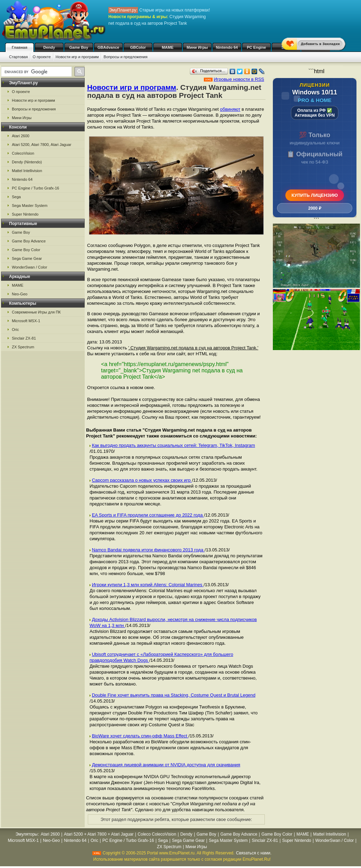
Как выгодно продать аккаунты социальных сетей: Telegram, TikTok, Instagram (174, 445)
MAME (168, 47)
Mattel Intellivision (27, 171)
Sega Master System (30, 206)
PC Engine (256, 47)
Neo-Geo (20, 294)
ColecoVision (23, 153)
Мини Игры (197, 47)
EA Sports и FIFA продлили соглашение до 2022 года (148, 515)
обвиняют (230, 109)
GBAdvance (108, 47)
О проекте (42, 57)
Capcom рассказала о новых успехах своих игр (142, 480)
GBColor (138, 47)
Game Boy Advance (29, 241)
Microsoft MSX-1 (26, 321)
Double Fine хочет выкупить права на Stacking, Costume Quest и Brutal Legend (174, 695)
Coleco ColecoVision (157, 834)
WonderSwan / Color (29, 267)
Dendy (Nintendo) (27, 162)
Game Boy (79, 47)
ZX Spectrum (23, 347)
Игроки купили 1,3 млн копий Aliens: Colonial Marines (148, 585)
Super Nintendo (25, 214)
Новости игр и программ (77, 57)
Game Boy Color (26, 250)
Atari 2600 (21, 136)
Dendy (49, 47)
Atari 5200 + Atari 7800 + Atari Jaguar (99, 834)
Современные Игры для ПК (36, 312)
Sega (16, 197)
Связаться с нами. (254, 853)
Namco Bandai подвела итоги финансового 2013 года (148, 550)
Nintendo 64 (227, 47)
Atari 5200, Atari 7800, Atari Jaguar (42, 145)
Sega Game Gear (27, 258)
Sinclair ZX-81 (24, 338)
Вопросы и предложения (125, 57)
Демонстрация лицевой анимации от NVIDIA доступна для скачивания (166, 765)
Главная (20, 47)
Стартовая (18, 57)
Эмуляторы (27, 834)
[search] (36, 72)
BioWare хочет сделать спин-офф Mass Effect (140, 736)
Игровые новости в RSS (239, 79)
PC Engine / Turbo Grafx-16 (36, 188)
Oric (15, 330)
